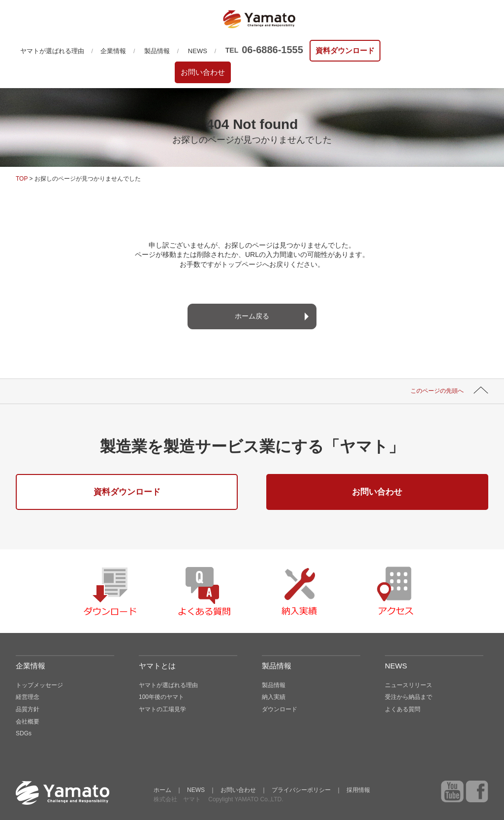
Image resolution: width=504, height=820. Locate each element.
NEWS (198, 51)
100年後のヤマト (161, 697)
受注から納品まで (409, 697)
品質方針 (28, 709)
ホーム (162, 790)
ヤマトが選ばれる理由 (52, 51)
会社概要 (28, 722)
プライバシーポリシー (301, 790)
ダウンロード (280, 709)
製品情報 (157, 51)
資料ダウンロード (345, 50)
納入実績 (274, 697)
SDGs (24, 733)
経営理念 (28, 697)
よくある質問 (403, 709)
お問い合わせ (203, 72)
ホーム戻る (252, 316)
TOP (22, 179)
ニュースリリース (409, 685)
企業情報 (113, 51)
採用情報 (358, 790)
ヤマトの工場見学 (162, 709)
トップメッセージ (39, 685)
